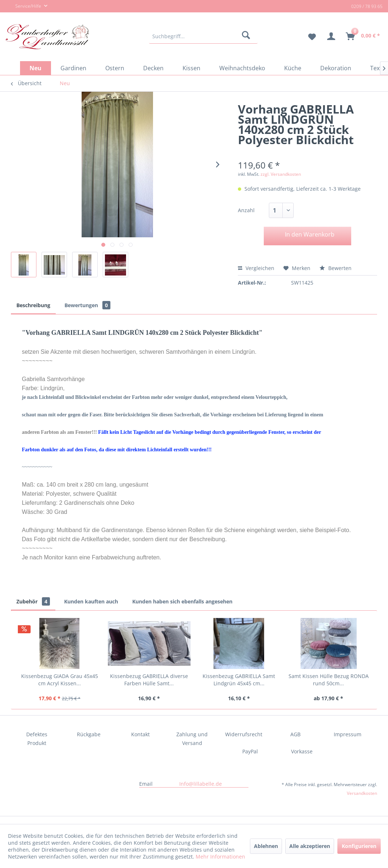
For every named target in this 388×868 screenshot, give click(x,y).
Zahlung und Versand (192, 739)
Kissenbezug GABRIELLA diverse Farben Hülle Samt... (149, 680)
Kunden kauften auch (91, 601)
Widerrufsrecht (244, 734)
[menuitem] (203, 36)
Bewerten (336, 268)
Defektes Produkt (37, 739)
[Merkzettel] (309, 36)
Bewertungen (87, 305)
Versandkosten (362, 793)
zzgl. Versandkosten (281, 174)
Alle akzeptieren (310, 846)
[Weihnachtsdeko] (242, 68)
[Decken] (153, 68)
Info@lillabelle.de (201, 784)
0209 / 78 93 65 (367, 6)
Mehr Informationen (220, 857)
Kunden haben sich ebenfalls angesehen (182, 601)
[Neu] (36, 68)
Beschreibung (33, 305)
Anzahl (246, 210)
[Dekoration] (336, 68)
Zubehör (33, 601)
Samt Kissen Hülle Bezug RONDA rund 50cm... (329, 680)
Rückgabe (89, 734)
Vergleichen (256, 268)
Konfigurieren (359, 846)
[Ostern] (115, 68)
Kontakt (140, 734)
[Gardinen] (73, 68)
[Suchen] (247, 36)
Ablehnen (266, 846)
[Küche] (293, 68)
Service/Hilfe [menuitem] (24, 7)
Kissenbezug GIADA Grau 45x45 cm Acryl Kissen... (60, 680)
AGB (295, 734)
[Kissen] (191, 68)
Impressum (348, 734)
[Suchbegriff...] (203, 36)
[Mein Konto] (331, 36)
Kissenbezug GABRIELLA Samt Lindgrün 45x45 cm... (239, 680)
